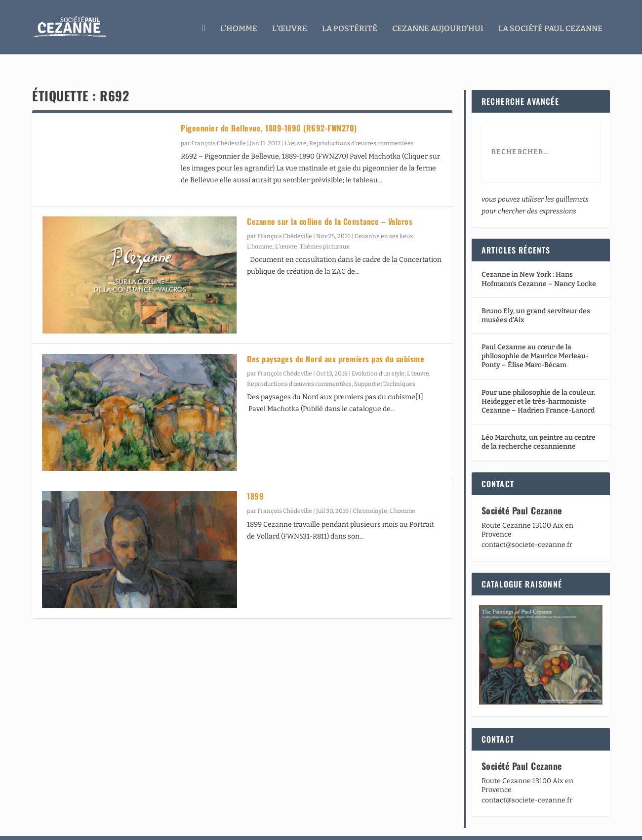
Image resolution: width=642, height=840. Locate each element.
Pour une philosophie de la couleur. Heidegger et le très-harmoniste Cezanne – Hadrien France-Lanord (538, 383)
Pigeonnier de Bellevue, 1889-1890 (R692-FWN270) (269, 109)
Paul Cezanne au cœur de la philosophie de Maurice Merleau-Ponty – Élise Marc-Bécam (535, 337)
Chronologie (370, 492)
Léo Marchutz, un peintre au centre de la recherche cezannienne (539, 423)
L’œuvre (290, 26)
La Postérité (350, 26)
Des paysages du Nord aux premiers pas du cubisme (336, 340)
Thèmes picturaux (325, 228)
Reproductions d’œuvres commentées (361, 125)
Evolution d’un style (378, 355)
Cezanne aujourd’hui (438, 26)
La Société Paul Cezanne (550, 26)
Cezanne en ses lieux (384, 217)
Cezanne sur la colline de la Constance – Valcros (330, 203)
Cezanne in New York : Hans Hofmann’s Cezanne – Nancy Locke (539, 260)
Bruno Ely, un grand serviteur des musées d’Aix (536, 297)
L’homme (239, 26)
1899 (255, 477)
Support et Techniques (385, 365)
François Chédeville (219, 125)
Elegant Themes (90, 828)
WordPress (179, 828)
